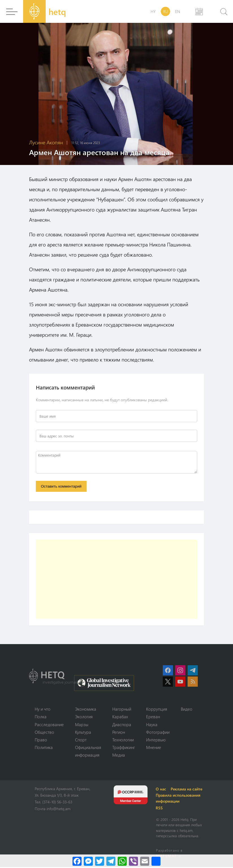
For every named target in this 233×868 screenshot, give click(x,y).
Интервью (156, 740)
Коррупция (157, 709)
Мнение (154, 748)
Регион (119, 733)
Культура (83, 733)
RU (165, 11)
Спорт (81, 740)
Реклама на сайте (187, 790)
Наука (152, 725)
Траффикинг (124, 748)
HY (153, 11)
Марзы (82, 725)
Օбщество (44, 733)
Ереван (153, 717)
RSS (160, 809)
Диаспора (122, 725)
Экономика (86, 709)
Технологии (123, 740)
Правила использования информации (179, 799)
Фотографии (158, 733)
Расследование (49, 725)
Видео (187, 709)
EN (178, 11)
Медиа (119, 756)
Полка (41, 717)
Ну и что (43, 709)
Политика (44, 748)
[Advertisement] (116, 580)
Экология (84, 717)
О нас (162, 790)
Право (41, 740)
